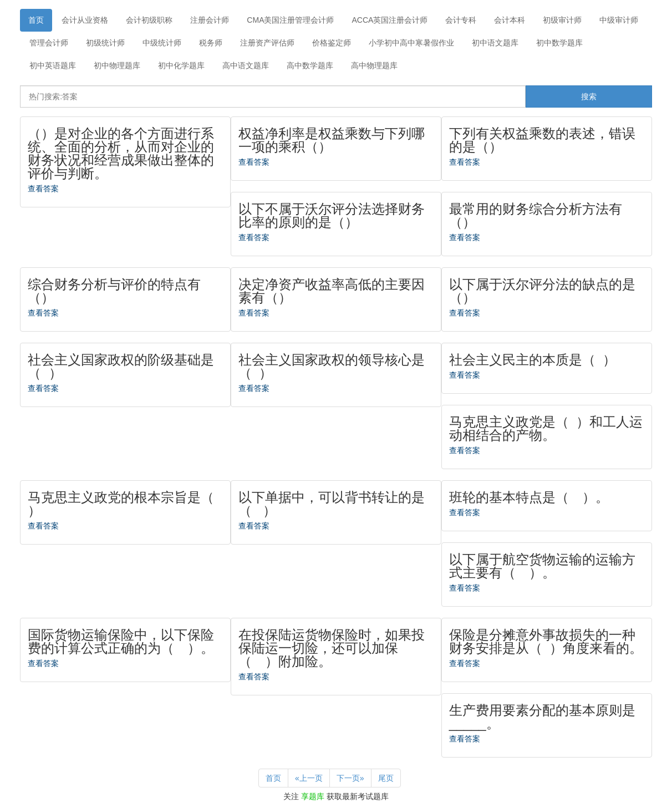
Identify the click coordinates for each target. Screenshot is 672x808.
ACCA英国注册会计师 (390, 20)
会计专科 (461, 20)
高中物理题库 (374, 65)
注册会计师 (210, 20)
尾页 (386, 778)
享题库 (313, 796)
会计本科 (510, 20)
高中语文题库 (246, 65)
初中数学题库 (559, 43)
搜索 (589, 96)
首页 (36, 20)
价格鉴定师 (332, 43)
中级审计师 (619, 20)
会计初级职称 (149, 20)
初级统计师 (105, 43)
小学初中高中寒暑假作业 (411, 43)
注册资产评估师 (267, 43)
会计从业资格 (85, 20)
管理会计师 (49, 43)
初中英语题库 (53, 65)
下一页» (350, 778)
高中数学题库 (310, 65)
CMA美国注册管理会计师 (290, 20)
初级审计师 (562, 20)
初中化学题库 (181, 65)
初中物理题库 (117, 65)
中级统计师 (162, 43)
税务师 (211, 43)
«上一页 (309, 778)
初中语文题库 (495, 43)
